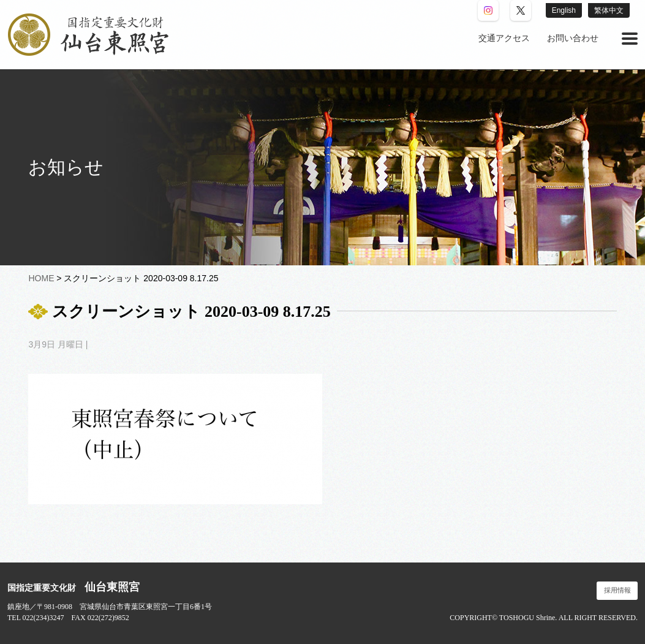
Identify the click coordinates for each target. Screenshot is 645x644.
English (564, 10)
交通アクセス (504, 38)
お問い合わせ (573, 38)
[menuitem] (504, 39)
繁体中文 (609, 10)
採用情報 (617, 590)
